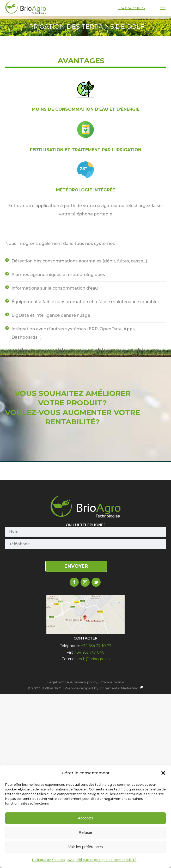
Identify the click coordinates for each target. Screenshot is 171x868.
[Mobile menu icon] (163, 8)
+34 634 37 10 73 (132, 8)
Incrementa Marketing (121, 688)
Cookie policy (112, 682)
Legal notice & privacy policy (72, 682)
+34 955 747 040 (90, 652)
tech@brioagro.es (93, 659)
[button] (163, 845)
